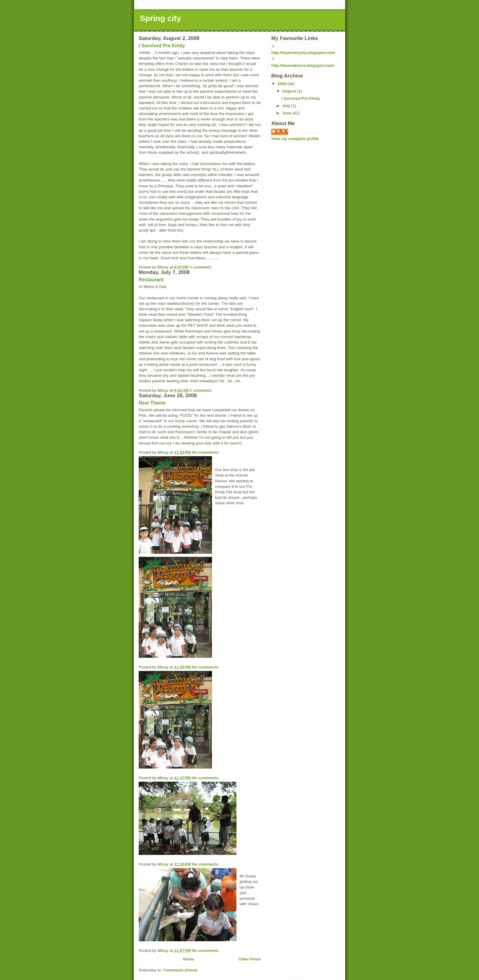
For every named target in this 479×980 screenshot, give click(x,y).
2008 (282, 84)
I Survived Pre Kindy (162, 46)
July (287, 106)
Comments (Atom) (180, 970)
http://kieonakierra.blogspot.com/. (303, 65)
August (290, 91)
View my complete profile (295, 139)
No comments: (206, 452)
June (287, 113)
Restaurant (151, 280)
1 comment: (201, 267)
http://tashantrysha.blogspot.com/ (303, 53)
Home (188, 959)
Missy (283, 131)
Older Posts (250, 959)
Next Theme (152, 403)
